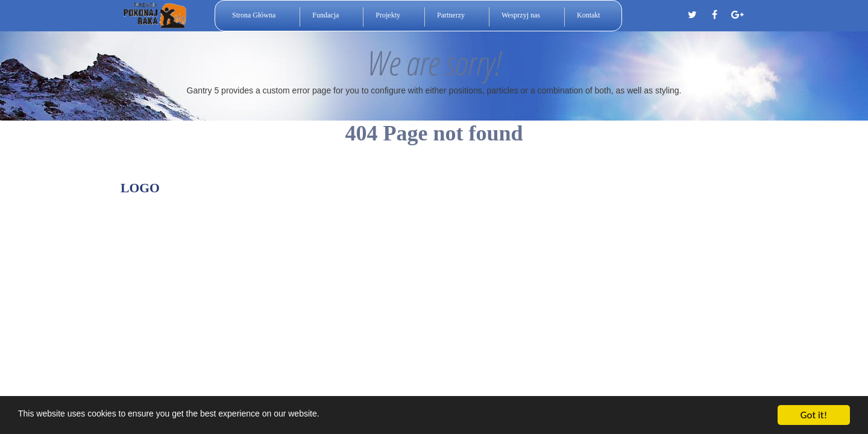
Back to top (701, 192)
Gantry (490, 192)
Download (633, 192)
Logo (140, 188)
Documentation (558, 192)
